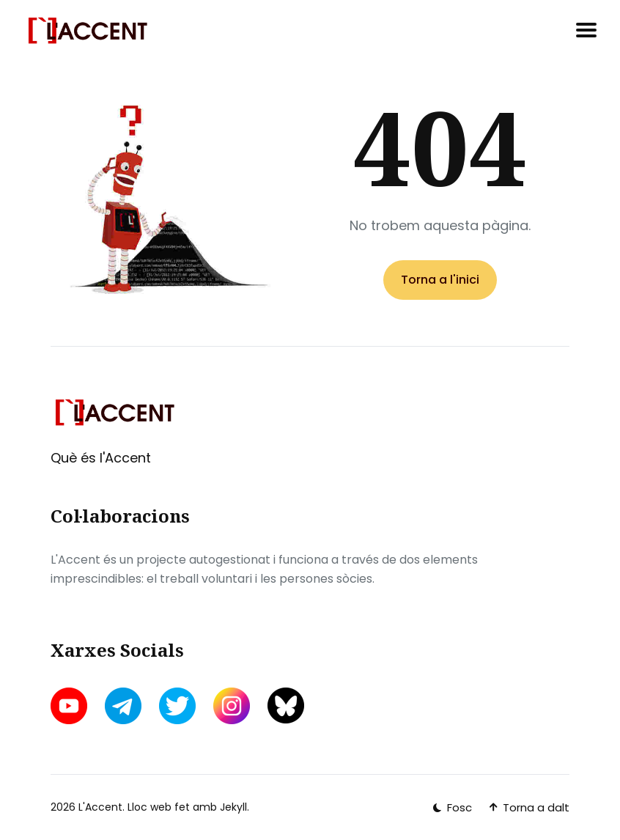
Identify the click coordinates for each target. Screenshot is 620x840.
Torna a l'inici (440, 280)
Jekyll (233, 807)
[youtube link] (70, 706)
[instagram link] (232, 706)
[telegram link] (123, 706)
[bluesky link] (286, 705)
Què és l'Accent (101, 458)
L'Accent (100, 807)
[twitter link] (177, 706)
